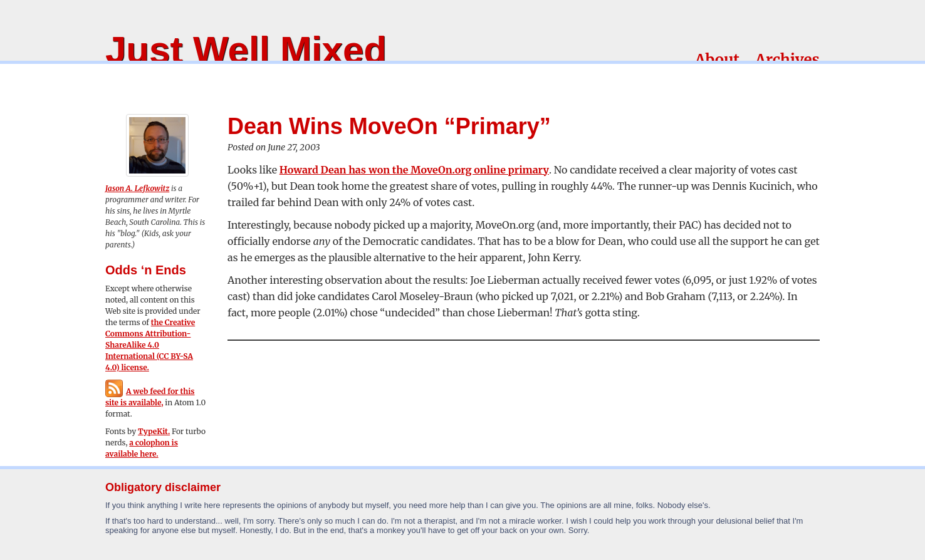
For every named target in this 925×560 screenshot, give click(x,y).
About (717, 60)
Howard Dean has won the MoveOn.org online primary (414, 170)
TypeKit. (154, 431)
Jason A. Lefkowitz (137, 188)
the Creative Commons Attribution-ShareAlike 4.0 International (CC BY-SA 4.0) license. (150, 345)
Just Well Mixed (246, 50)
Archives (787, 60)
